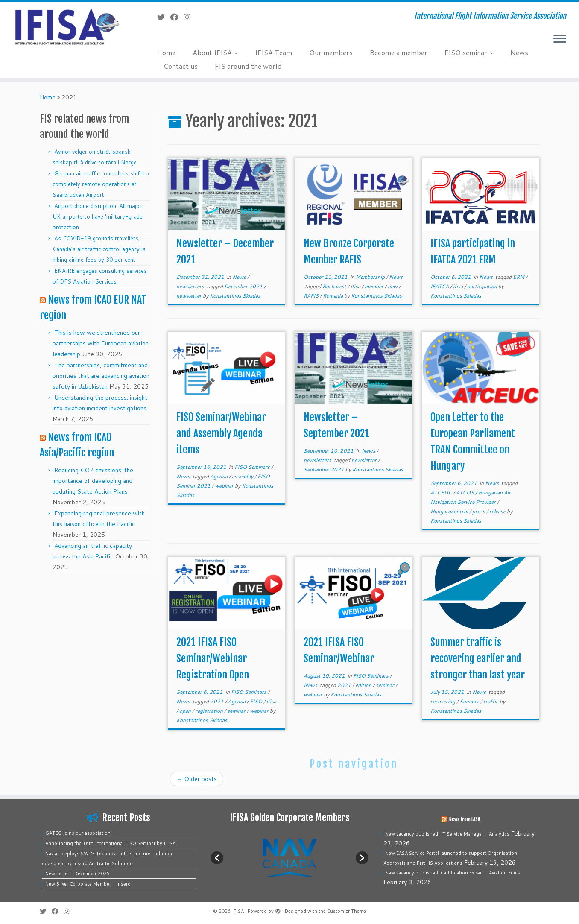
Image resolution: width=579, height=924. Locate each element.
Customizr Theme (347, 911)
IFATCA (440, 286)
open (186, 711)
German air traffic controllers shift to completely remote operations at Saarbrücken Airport (101, 184)
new (393, 286)
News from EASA (465, 819)
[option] (289, 858)
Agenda (219, 476)
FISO (257, 701)
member (375, 286)
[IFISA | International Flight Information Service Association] (67, 26)
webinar (225, 486)
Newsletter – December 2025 (77, 874)
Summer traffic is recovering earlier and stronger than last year (478, 658)
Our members (331, 52)
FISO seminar (469, 52)
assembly (243, 476)
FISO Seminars (253, 467)
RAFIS (312, 296)
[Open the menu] (560, 39)
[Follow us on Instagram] (190, 17)
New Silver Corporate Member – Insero (88, 884)
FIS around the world (248, 66)
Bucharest (335, 286)
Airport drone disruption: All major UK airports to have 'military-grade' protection (98, 216)
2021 (218, 701)
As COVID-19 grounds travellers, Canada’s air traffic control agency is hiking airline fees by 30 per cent (99, 249)
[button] (217, 858)
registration (210, 711)
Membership (371, 277)
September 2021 (325, 469)
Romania (333, 296)
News (519, 52)
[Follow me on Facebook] (177, 17)
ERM (519, 277)
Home (166, 52)
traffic (491, 701)
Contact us (181, 66)
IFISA (238, 911)
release (498, 511)
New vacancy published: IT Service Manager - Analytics (447, 834)
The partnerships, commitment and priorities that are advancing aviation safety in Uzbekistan (101, 376)
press (479, 511)
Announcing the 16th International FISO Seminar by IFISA (110, 843)
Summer (470, 701)
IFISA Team (273, 52)
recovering (443, 701)
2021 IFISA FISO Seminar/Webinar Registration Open (213, 658)
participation (483, 286)
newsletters (191, 286)
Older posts (197, 779)
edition (364, 685)
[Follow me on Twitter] (164, 17)
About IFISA (215, 52)
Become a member (399, 52)
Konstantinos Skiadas (235, 296)
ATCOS (466, 493)
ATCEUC (442, 493)
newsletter (190, 296)
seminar (237, 711)
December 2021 (244, 286)
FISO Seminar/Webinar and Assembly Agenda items (221, 433)
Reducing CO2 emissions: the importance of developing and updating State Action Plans (93, 481)
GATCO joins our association (78, 833)
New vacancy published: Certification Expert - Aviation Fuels (453, 873)
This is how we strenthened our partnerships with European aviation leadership (101, 343)
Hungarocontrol (450, 511)
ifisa (356, 286)
